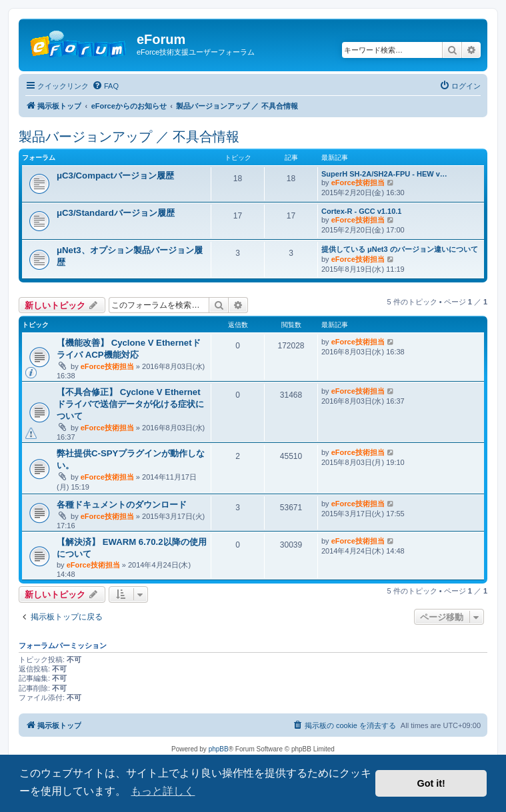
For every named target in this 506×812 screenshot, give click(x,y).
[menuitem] (105, 86)
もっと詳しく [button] (163, 791)
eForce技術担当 (358, 183)
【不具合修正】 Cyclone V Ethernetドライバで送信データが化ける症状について (130, 404)
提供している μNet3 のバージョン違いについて (400, 249)
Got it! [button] (431, 783)
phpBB (219, 749)
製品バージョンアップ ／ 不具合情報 (129, 137)
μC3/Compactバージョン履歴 (115, 176)
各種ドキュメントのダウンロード (122, 505)
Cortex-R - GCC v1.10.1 (361, 211)
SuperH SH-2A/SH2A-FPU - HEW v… (384, 174)
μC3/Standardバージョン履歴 (116, 213)
